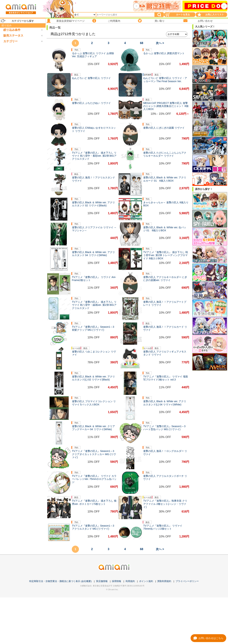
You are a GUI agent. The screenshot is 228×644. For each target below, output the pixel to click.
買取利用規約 (164, 581)
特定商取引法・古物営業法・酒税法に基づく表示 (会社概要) (60, 581)
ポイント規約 (146, 581)
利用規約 (130, 581)
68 (142, 43)
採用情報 (116, 581)
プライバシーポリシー (187, 581)
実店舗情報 (102, 581)
